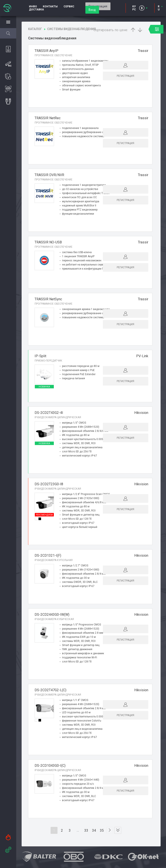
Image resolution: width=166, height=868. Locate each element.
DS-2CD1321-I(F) (48, 558)
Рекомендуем (44, 518)
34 (94, 833)
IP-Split (40, 358)
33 (86, 833)
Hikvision (141, 416)
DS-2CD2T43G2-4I (49, 416)
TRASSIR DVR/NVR (49, 176)
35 (102, 833)
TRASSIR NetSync (48, 300)
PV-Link (142, 358)
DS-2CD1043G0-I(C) (50, 768)
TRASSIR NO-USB (48, 243)
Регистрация (125, 76)
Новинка (44, 389)
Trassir (143, 51)
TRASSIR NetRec (48, 118)
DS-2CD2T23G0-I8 (49, 487)
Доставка (36, 10)
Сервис (69, 6)
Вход (92, 10)
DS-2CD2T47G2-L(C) (50, 693)
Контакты (50, 6)
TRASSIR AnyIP (46, 51)
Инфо (33, 6)
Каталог (35, 29)
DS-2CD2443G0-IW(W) (52, 617)
